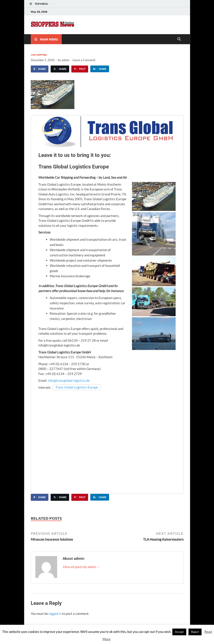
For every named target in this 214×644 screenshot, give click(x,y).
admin (65, 60)
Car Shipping (39, 55)
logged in (55, 614)
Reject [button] (195, 632)
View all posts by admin (81, 567)
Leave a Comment (84, 60)
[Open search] (179, 39)
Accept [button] (179, 632)
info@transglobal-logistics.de (69, 380)
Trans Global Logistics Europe (77, 387)
